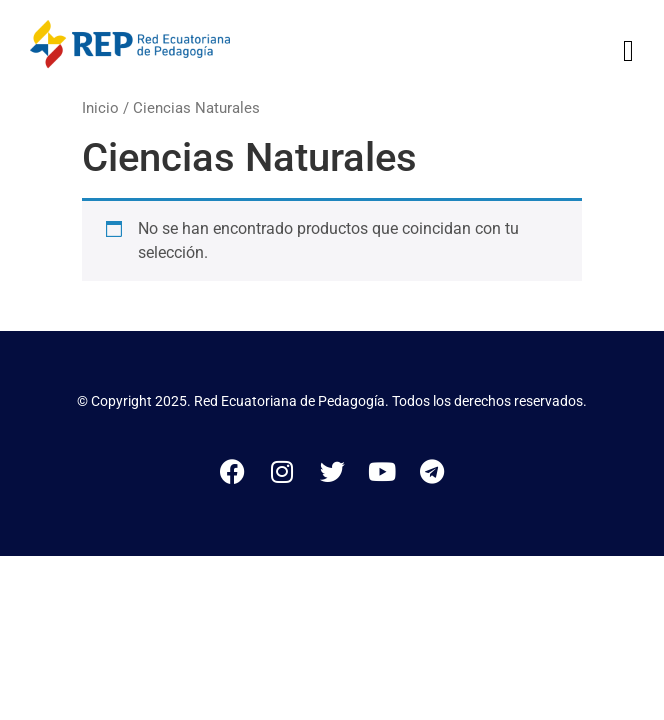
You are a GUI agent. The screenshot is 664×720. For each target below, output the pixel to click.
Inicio (100, 108)
